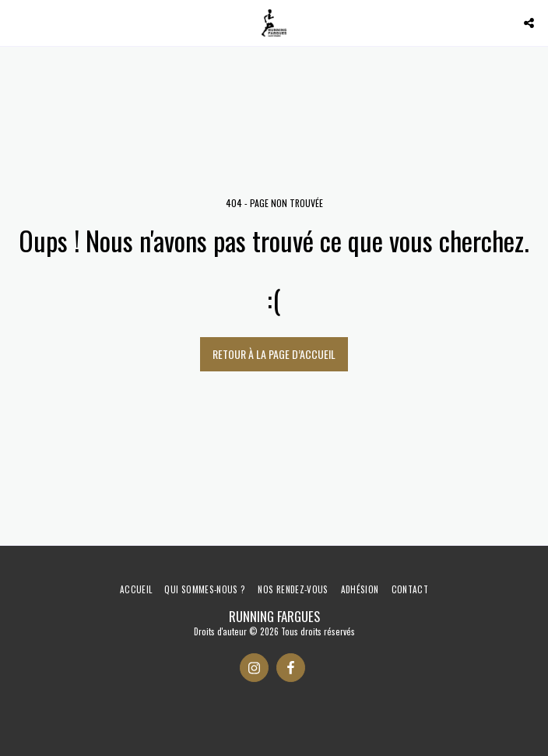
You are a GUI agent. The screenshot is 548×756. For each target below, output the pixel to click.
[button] (17, 23)
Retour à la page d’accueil (274, 354)
